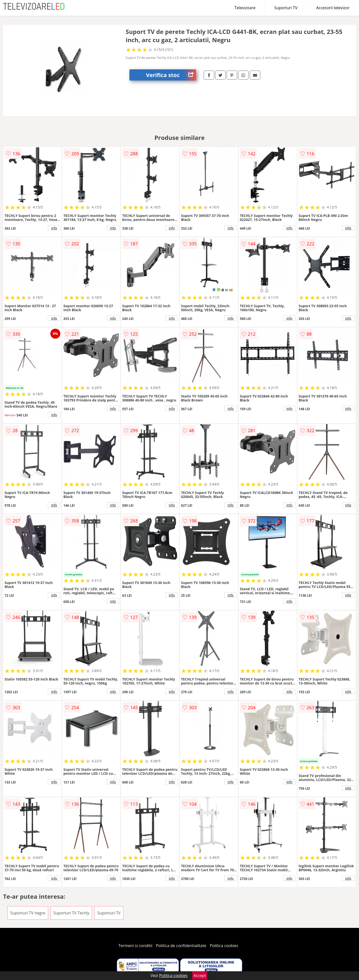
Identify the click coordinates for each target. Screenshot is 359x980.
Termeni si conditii (135, 946)
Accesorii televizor (333, 8)
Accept (200, 976)
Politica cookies (224, 946)
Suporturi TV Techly (71, 913)
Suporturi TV (286, 8)
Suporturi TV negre (28, 913)
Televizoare (245, 8)
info (54, 228)
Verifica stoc (171, 75)
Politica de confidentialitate (181, 946)
